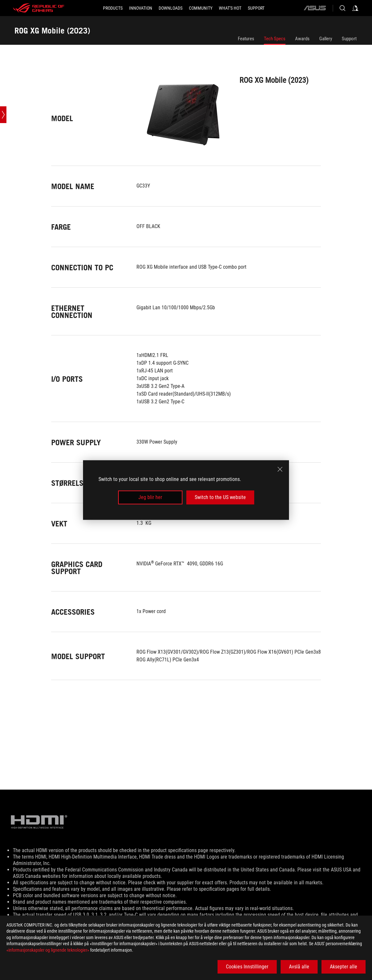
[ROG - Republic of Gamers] (39, 8)
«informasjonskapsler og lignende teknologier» (48, 950)
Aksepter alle (344, 967)
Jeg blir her (150, 497)
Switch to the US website (220, 497)
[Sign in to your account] (355, 8)
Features (246, 39)
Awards (302, 39)
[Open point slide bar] (3, 115)
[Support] (256, 8)
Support (349, 39)
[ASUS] (315, 8)
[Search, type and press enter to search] (342, 8)
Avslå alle (299, 967)
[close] (280, 469)
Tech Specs (275, 39)
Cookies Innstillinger (247, 967)
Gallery (326, 39)
